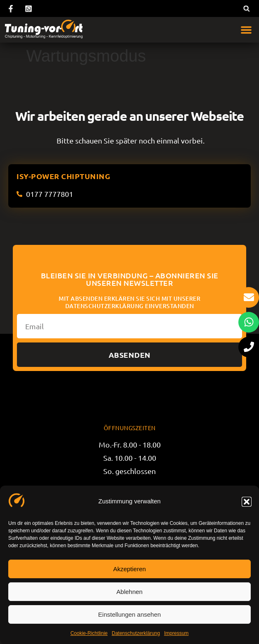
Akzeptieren (129, 569)
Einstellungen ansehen (130, 614)
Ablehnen (129, 592)
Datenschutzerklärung (136, 633)
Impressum (176, 633)
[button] (247, 502)
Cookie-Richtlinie (89, 633)
